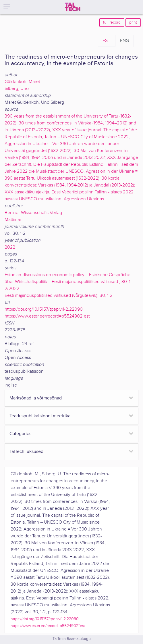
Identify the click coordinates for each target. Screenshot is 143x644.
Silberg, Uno (17, 89)
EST (106, 41)
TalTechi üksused (26, 452)
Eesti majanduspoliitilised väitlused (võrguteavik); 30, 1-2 (59, 296)
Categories (20, 434)
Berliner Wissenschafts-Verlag (33, 213)
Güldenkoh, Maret (22, 82)
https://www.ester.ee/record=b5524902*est (47, 316)
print (133, 22)
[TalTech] (73, 7)
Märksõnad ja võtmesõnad (36, 398)
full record (112, 22)
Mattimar (13, 220)
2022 (10, 247)
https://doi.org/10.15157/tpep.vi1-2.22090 (44, 309)
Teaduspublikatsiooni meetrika (40, 416)
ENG (124, 41)
